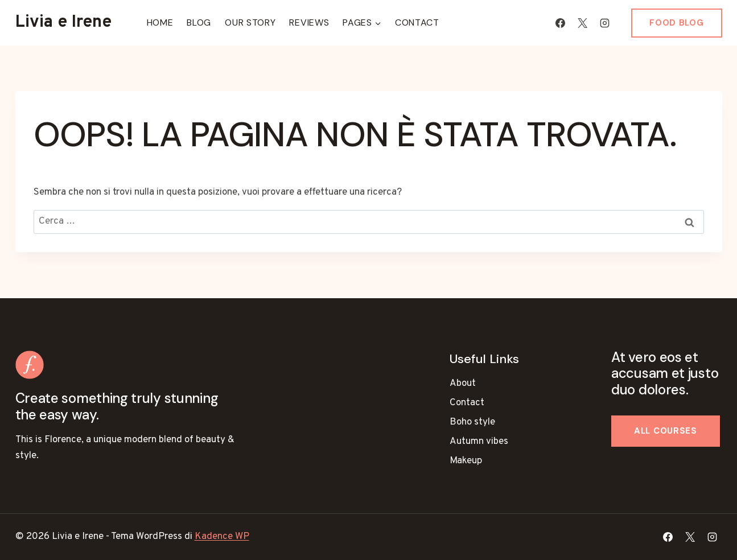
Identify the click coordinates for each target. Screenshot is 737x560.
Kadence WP (222, 537)
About (463, 384)
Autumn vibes (479, 442)
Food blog (676, 23)
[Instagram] (604, 23)
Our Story (250, 22)
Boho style (472, 422)
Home (160, 22)
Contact (417, 22)
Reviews (309, 22)
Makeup (466, 461)
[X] (582, 23)
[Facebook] (560, 23)
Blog (199, 22)
